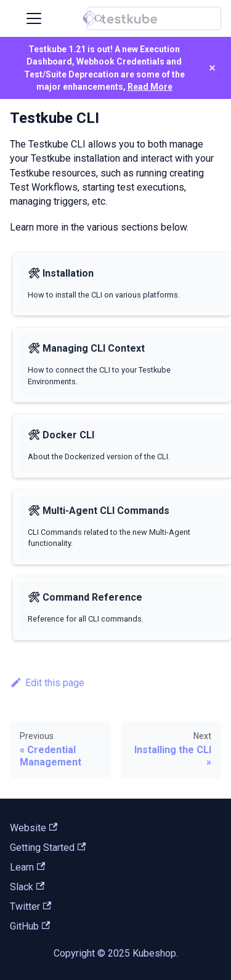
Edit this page (47, 683)
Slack (27, 887)
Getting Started (48, 848)
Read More (150, 87)
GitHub (30, 926)
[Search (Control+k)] (154, 18)
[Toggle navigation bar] (34, 18)
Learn (27, 867)
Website (34, 828)
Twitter (30, 907)
